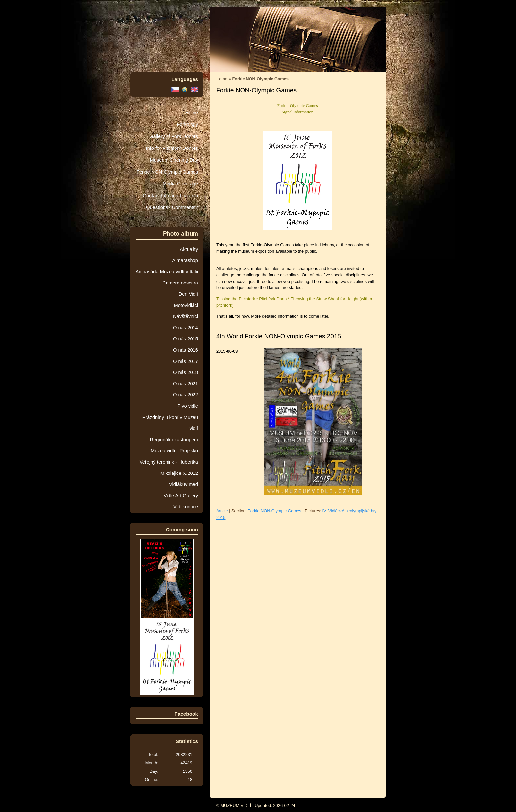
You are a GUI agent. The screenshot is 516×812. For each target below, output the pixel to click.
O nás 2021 (186, 384)
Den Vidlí (188, 294)
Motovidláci (186, 305)
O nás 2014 (186, 328)
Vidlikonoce (186, 507)
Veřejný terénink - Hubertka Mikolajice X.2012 (169, 468)
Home (192, 113)
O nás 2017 (186, 361)
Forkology (187, 124)
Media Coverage (180, 184)
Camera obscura (180, 283)
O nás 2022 (186, 395)
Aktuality (189, 249)
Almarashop (185, 260)
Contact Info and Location (170, 196)
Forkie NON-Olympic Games (167, 172)
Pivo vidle (188, 406)
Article (222, 511)
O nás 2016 (186, 350)
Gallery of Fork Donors (174, 136)
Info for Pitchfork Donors (172, 148)
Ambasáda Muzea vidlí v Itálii (167, 272)
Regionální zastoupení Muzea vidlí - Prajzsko (174, 445)
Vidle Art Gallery (181, 496)
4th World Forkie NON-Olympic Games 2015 (279, 336)
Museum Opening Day (174, 160)
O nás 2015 (186, 339)
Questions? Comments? (172, 207)
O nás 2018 (186, 372)
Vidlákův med (184, 484)
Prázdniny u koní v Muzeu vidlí (170, 423)
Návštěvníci (186, 316)
